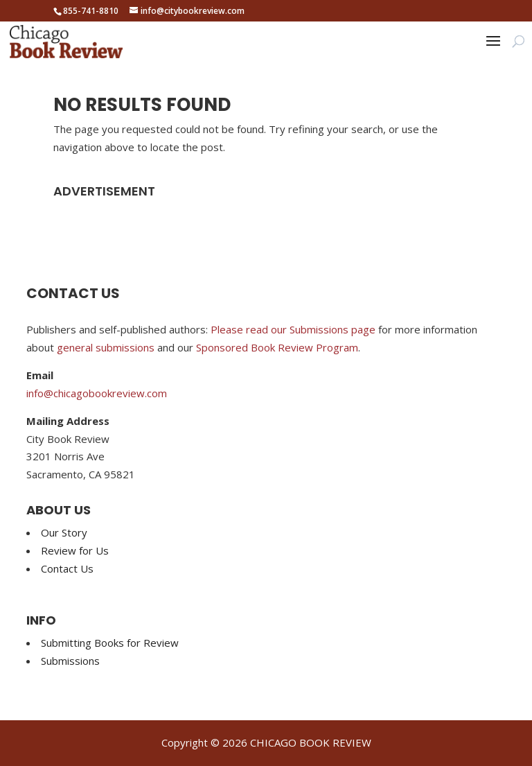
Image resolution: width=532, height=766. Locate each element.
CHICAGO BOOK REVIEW (311, 742)
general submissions (106, 347)
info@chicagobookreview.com (97, 393)
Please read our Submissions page (293, 329)
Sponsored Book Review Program (277, 347)
